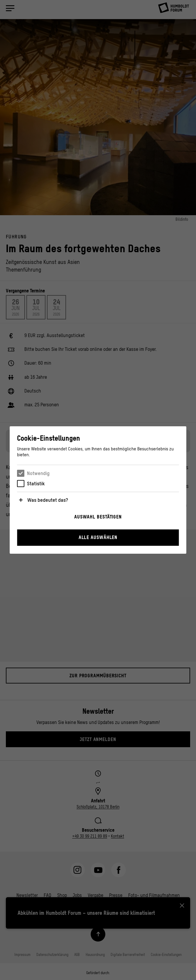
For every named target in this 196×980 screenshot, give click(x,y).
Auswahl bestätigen (98, 517)
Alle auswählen (98, 537)
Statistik (36, 484)
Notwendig (38, 473)
